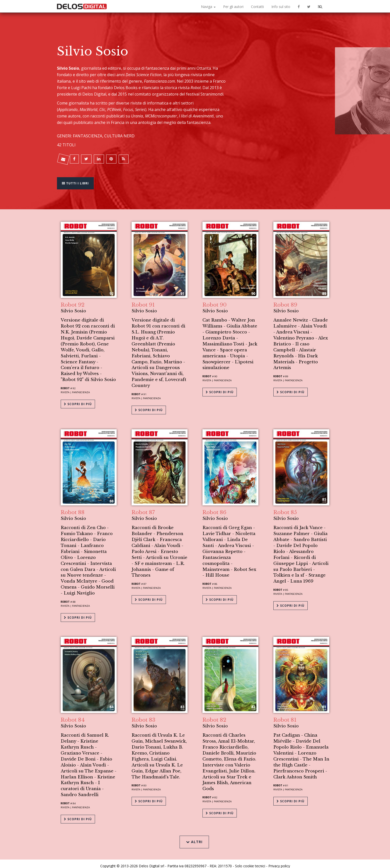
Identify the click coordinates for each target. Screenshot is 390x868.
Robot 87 (143, 508)
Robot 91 (143, 302)
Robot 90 (215, 302)
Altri (195, 834)
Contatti (257, 7)
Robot (65, 386)
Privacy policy (279, 859)
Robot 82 (214, 714)
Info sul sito (281, 7)
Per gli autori (233, 7)
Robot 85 (285, 508)
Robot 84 (73, 714)
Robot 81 (285, 714)
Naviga (208, 7)
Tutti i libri (77, 180)
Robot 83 (144, 714)
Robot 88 (73, 508)
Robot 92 (73, 302)
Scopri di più (78, 400)
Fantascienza (81, 390)
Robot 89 (285, 302)
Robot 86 (214, 508)
